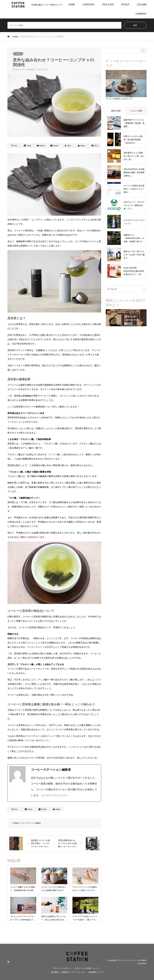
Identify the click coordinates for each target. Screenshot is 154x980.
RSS (8, 962)
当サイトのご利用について (87, 968)
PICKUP (125, 5)
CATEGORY (89, 5)
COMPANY (141, 14)
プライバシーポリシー (62, 968)
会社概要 (55, 972)
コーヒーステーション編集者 (30, 823)
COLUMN (142, 5)
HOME (72, 5)
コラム (18, 54)
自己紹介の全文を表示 (54, 795)
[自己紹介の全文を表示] (67, 795)
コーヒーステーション (128, 960)
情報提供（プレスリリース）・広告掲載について (82, 972)
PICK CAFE (108, 5)
